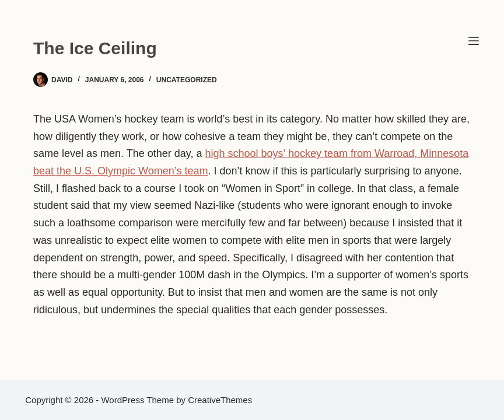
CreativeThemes (220, 400)
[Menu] (474, 41)
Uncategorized (187, 80)
